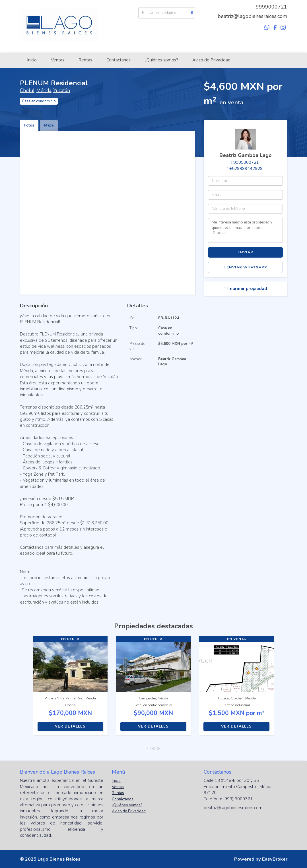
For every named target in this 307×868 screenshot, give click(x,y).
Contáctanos (119, 60)
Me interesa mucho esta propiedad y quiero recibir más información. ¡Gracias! (245, 230)
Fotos (29, 125)
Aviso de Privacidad (211, 60)
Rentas (85, 60)
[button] (27, 688)
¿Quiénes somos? (161, 60)
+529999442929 (246, 169)
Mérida (44, 91)
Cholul (27, 91)
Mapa (49, 125)
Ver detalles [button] (70, 726)
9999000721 (271, 7)
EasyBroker (275, 859)
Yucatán (62, 91)
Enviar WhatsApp (245, 267)
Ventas (58, 60)
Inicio (32, 60)
